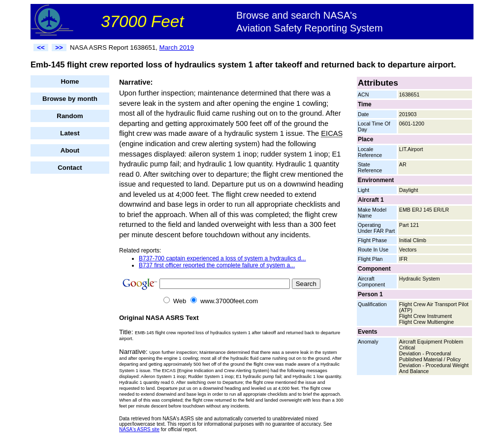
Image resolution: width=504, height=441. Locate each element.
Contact (70, 168)
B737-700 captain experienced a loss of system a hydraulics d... (222, 258)
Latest (70, 133)
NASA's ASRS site (139, 429)
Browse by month (70, 99)
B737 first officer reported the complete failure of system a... (217, 265)
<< (41, 47)
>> (59, 47)
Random (70, 116)
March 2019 (177, 47)
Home (70, 81)
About (70, 150)
